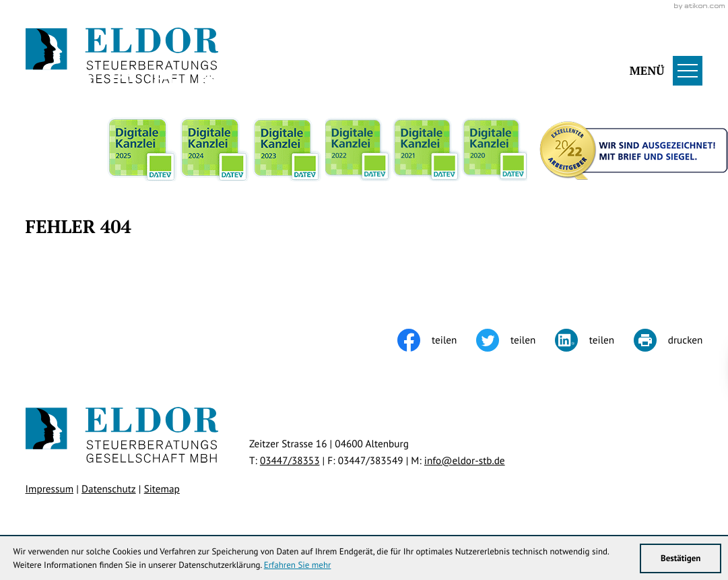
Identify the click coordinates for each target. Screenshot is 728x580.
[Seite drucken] (668, 340)
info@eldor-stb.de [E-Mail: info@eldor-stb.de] (465, 461)
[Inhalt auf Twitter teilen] (516, 340)
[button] (481, 57)
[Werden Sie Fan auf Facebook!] (80, 82)
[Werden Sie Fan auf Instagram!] (123, 82)
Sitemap (162, 489)
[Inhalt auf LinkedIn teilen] (594, 340)
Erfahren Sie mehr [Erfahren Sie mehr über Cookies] (298, 565)
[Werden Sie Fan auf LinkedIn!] (166, 82)
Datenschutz (109, 489)
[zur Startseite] (122, 57)
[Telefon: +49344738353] (290, 461)
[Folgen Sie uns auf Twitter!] (37, 82)
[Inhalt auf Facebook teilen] (437, 340)
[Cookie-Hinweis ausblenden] (484, 368)
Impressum (50, 489)
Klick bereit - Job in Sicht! (615, 368)
